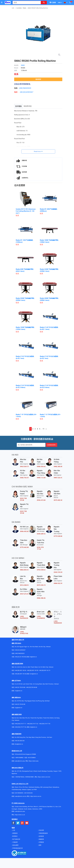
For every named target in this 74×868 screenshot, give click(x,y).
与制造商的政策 (43, 833)
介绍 (14, 830)
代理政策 (41, 842)
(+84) (21, 88)
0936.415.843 (41, 500)
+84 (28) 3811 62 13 (45, 670)
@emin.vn (19, 708)
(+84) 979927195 (24, 633)
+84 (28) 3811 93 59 (33, 670)
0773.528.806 (58, 536)
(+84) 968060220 (58, 622)
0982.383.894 (58, 467)
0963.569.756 (24, 467)
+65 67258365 (32, 758)
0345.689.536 (41, 534)
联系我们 (15, 836)
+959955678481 (29, 777)
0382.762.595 (24, 478)
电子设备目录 (16, 839)
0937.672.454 (24, 594)
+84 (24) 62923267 (20, 650)
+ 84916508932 (19, 758)
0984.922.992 (58, 583)
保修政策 (41, 839)
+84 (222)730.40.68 (31, 687)
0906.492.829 (24, 531)
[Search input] (26, 3)
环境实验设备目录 (17, 848)
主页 (13, 8)
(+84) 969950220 (24, 617)
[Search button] (44, 3)
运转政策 (41, 836)
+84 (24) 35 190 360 (20, 657)
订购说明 (15, 842)
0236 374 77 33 (40, 548)
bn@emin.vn (19, 691)
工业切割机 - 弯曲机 (21, 8)
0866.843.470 (24, 570)
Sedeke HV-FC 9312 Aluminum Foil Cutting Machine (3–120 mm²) (26, 211)
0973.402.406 (58, 500)
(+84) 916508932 (41, 617)
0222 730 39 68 (23, 499)
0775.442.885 (24, 547)
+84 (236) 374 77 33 (45, 724)
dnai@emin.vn (19, 744)
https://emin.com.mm (44, 777)
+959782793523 (20, 777)
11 (43, 429)
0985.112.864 (41, 478)
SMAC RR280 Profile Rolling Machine (38, 8)
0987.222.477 (58, 478)
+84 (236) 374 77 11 (20, 724)
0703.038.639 (41, 570)
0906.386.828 (41, 598)
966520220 (27, 88)
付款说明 (41, 830)
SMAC (23, 65)
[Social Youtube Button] (27, 823)
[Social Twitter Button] (18, 823)
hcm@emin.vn (34, 674)
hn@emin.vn (33, 657)
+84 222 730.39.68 (20, 687)
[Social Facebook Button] (13, 823)
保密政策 (15, 833)
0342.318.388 (58, 572)
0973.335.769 (41, 585)
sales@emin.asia (20, 761)
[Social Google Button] (22, 823)
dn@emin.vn (34, 727)
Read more (37, 151)
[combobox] (26, 3)
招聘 (40, 845)
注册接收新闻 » (52, 445)
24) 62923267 (28, 92)
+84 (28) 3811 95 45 (20, 674)
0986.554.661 (41, 467)
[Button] (2, 2)
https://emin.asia (34, 761)
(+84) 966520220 (20, 653)
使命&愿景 (15, 845)
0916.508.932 (24, 585)
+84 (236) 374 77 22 (33, 724)
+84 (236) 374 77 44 (20, 727)
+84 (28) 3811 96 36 (20, 670)
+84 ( (22, 92)
